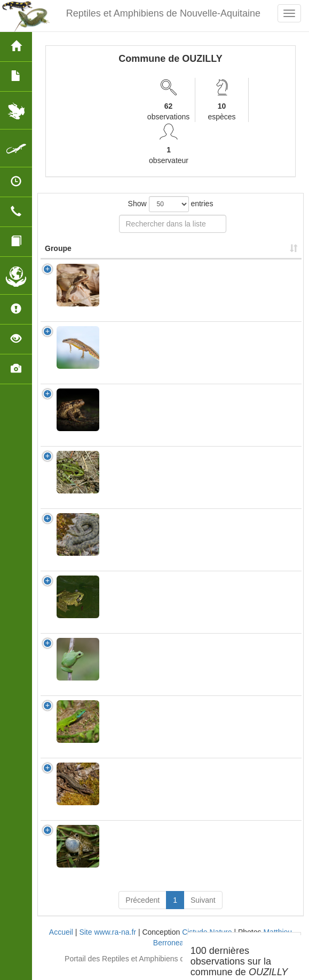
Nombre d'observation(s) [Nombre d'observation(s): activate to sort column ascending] (221, 254)
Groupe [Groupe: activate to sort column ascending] (58, 259)
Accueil (61, 943)
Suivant (203, 911)
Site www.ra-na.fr (108, 943)
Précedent (142, 911)
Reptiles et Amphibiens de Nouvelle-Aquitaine (163, 13)
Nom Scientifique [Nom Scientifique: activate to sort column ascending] (138, 259)
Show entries (171, 204)
